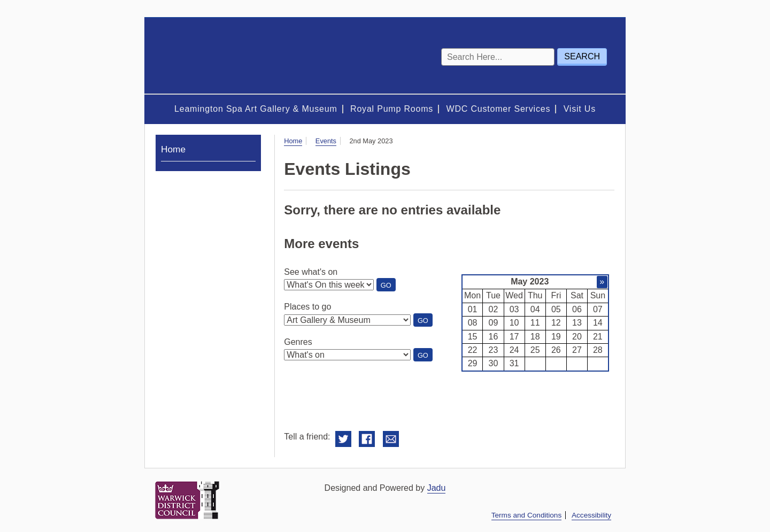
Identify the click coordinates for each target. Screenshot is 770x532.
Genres (298, 342)
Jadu (437, 488)
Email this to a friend (391, 439)
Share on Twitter (343, 439)
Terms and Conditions (526, 515)
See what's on (311, 272)
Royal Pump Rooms (392, 109)
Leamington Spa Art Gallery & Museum (256, 109)
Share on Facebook (367, 439)
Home (293, 141)
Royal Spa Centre (219, 56)
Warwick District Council (187, 500)
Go (388, 286)
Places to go (307, 307)
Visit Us (580, 109)
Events (326, 141)
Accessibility (591, 515)
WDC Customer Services (499, 109)
